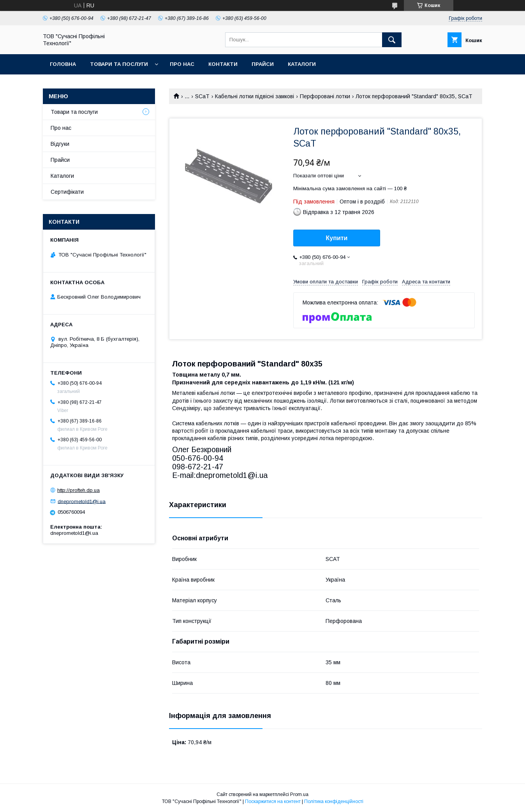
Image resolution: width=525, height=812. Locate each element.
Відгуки (60, 144)
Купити (337, 238)
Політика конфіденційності (334, 801)
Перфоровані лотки (325, 96)
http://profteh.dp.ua (78, 490)
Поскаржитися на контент (273, 801)
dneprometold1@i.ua (82, 501)
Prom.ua (299, 794)
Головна (63, 64)
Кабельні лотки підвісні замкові (255, 96)
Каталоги (302, 64)
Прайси (263, 64)
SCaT (202, 96)
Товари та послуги (119, 64)
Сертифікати (67, 192)
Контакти (223, 64)
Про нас (182, 64)
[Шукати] (392, 40)
